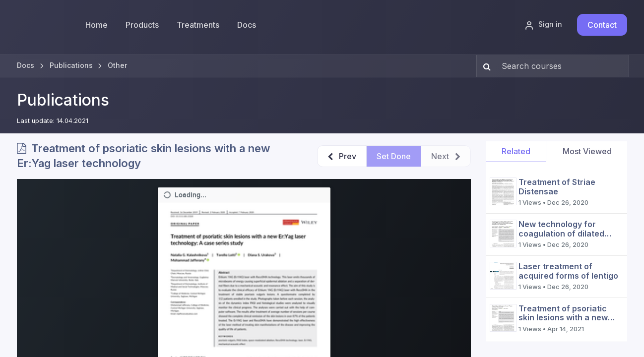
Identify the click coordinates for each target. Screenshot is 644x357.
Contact (602, 25)
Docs (26, 65)
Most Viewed (587, 151)
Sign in (543, 25)
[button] (342, 156)
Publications (63, 100)
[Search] (485, 66)
